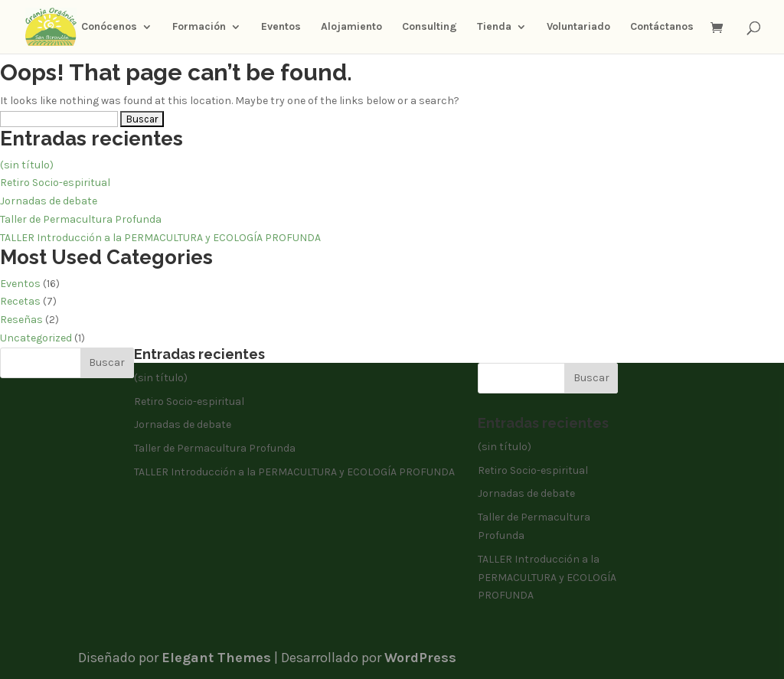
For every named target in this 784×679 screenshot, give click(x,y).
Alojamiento (351, 27)
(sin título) (27, 165)
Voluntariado (578, 27)
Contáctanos (662, 27)
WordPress (420, 658)
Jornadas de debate (49, 201)
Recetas (20, 301)
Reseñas (21, 320)
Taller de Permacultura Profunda (81, 219)
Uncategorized (36, 338)
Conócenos (109, 27)
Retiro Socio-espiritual (55, 183)
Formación (199, 27)
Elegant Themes (216, 658)
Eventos (281, 27)
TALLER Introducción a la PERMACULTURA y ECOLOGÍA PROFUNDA (160, 238)
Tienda (494, 27)
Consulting (430, 27)
